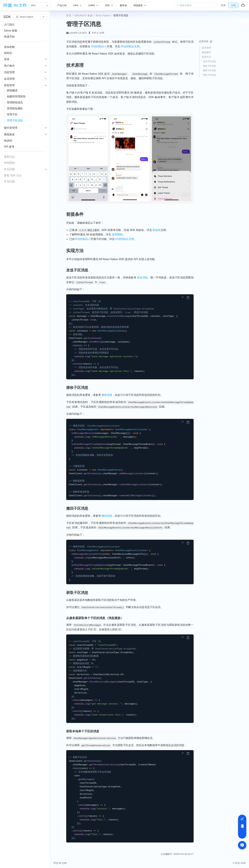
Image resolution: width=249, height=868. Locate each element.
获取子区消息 (209, 75)
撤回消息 (107, 516)
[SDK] (109, 5)
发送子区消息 (209, 61)
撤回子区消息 (209, 70)
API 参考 (9, 147)
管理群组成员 (15, 102)
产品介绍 (62, 5)
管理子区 (12, 114)
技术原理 (206, 48)
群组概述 (12, 90)
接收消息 (107, 395)
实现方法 (206, 57)
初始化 (8, 53)
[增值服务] (140, 5)
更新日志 (9, 157)
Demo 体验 (11, 31)
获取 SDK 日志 (13, 175)
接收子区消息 (209, 66)
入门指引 (9, 25)
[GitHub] (243, 5)
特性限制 (9, 163)
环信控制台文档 (130, 46)
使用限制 (117, 235)
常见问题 (9, 181)
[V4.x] (40, 5)
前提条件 (206, 52)
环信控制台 (99, 46)
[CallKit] (93, 5)
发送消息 (142, 278)
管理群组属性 (15, 108)
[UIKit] (77, 5)
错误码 (8, 141)
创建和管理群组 (16, 96)
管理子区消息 (15, 120)
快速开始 (9, 37)
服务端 (123, 5)
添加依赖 (9, 47)
